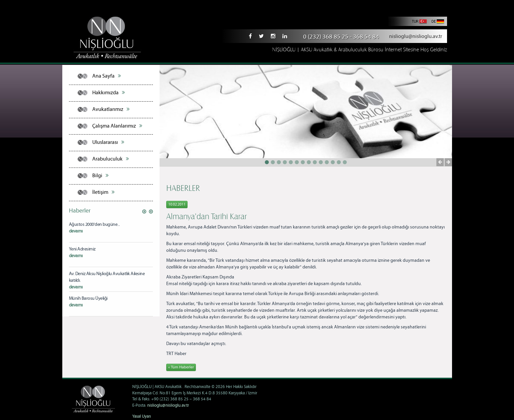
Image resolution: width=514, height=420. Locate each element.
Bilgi (100, 176)
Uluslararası (108, 142)
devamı (76, 231)
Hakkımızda (109, 93)
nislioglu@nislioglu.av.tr (416, 36)
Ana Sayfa (107, 76)
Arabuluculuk (111, 159)
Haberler (80, 211)
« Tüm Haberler (181, 367)
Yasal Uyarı (142, 417)
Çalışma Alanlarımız (117, 126)
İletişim (103, 192)
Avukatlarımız (111, 109)
